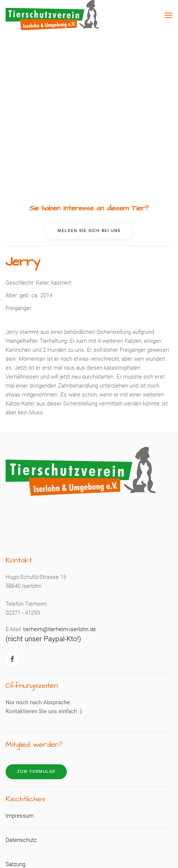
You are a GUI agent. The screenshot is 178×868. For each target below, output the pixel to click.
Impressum (20, 816)
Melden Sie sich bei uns (89, 231)
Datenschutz (21, 840)
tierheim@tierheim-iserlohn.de (60, 629)
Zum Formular (36, 772)
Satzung (15, 864)
